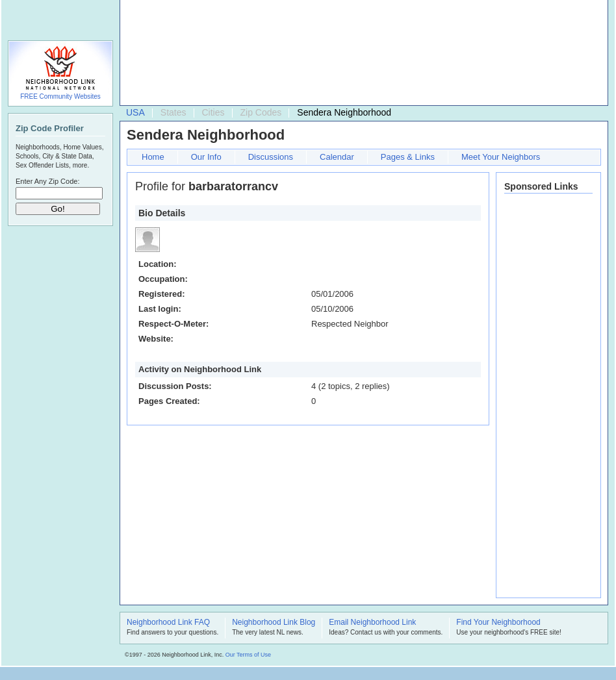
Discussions (271, 157)
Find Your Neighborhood (498, 623)
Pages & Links (408, 157)
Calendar (337, 157)
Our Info (206, 157)
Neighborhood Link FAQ (168, 623)
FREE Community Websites (60, 96)
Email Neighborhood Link (372, 623)
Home (153, 157)
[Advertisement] (184, 56)
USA (135, 112)
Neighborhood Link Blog (274, 623)
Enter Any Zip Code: (47, 181)
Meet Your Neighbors (501, 157)
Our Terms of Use (248, 655)
